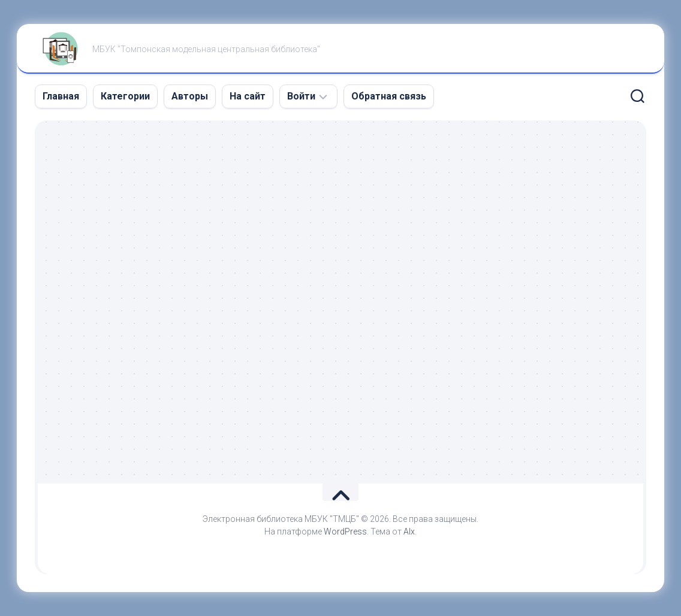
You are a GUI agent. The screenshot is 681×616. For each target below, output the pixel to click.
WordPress (345, 532)
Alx (409, 532)
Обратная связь (389, 96)
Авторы (190, 96)
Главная (61, 96)
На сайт (248, 96)
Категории (125, 96)
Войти (301, 96)
